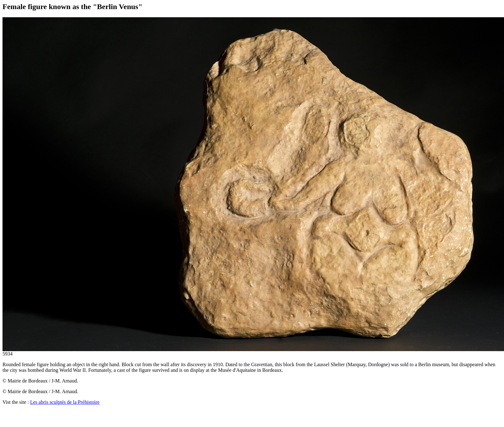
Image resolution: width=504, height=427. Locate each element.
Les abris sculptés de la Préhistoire (65, 402)
